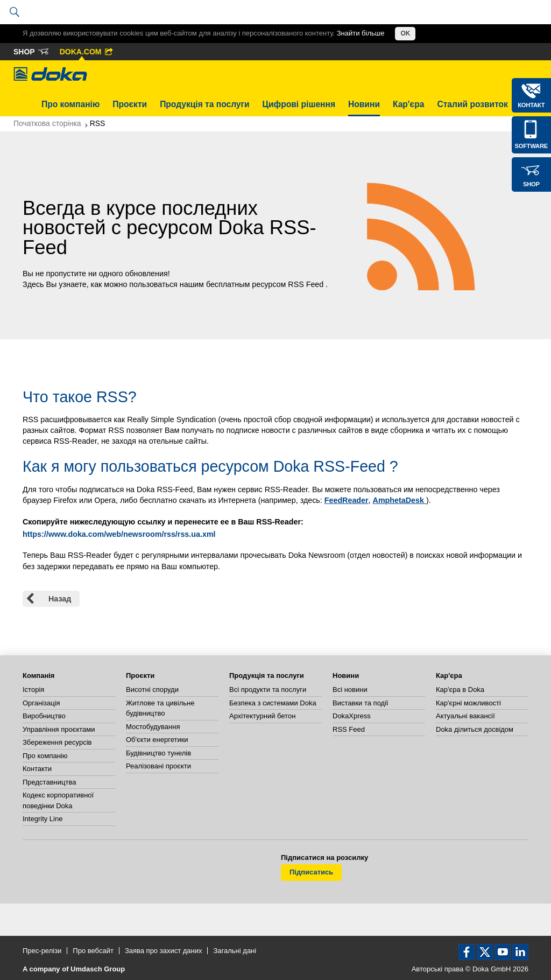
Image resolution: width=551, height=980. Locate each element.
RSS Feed (349, 729)
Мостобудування (153, 727)
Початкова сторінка (47, 123)
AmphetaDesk (400, 500)
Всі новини (350, 689)
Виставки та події (361, 703)
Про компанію (70, 104)
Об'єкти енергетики (157, 740)
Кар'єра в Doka (460, 689)
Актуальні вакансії (465, 716)
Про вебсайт (93, 951)
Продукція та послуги (204, 104)
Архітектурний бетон (262, 716)
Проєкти (130, 104)
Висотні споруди (152, 689)
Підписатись (311, 872)
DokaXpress (352, 716)
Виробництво (44, 716)
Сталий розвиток (472, 104)
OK (405, 33)
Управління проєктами (59, 729)
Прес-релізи (42, 951)
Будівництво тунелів (158, 753)
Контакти (37, 769)
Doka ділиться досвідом (475, 729)
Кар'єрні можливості (468, 703)
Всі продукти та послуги (268, 689)
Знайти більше (361, 33)
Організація (41, 703)
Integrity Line (43, 819)
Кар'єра (408, 104)
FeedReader (347, 500)
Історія (33, 689)
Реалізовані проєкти (158, 766)
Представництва (49, 782)
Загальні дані (235, 951)
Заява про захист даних (164, 951)
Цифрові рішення (299, 104)
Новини (364, 104)
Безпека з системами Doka (273, 703)
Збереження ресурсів (57, 742)
